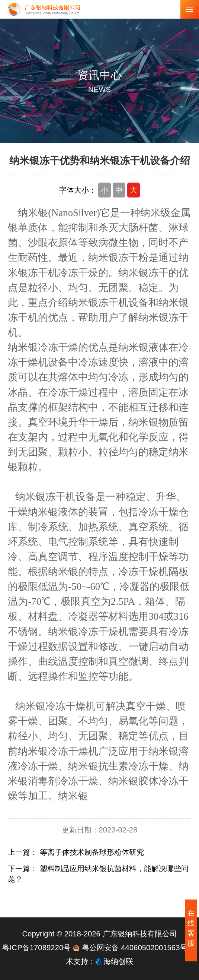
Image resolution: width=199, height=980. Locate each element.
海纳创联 (118, 961)
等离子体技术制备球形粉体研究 (92, 852)
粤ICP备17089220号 (36, 948)
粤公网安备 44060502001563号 (131, 948)
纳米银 (73, 796)
